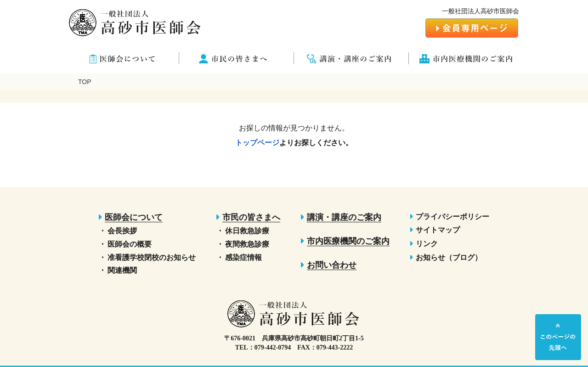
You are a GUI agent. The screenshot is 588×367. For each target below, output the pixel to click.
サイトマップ (438, 230)
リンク (427, 244)
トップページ (257, 143)
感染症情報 (243, 257)
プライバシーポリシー (452, 217)
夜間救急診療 (247, 244)
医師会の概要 (130, 244)
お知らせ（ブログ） (449, 257)
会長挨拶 (122, 231)
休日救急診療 (247, 231)
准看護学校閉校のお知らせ (152, 257)
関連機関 (122, 270)
